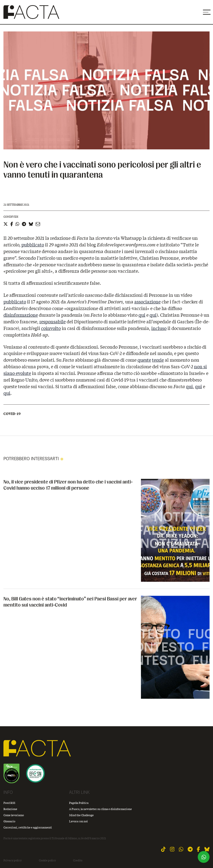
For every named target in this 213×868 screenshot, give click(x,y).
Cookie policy (47, 860)
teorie (158, 360)
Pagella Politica (79, 803)
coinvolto (51, 328)
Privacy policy (13, 860)
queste (144, 360)
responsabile (53, 322)
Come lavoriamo (14, 815)
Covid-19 (12, 414)
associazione (147, 302)
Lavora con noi (78, 821)
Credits (78, 860)
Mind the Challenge (81, 815)
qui (142, 315)
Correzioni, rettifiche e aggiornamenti (28, 827)
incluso (159, 328)
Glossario (9, 821)
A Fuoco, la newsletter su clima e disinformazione (100, 809)
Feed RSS (9, 803)
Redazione (10, 809)
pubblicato (33, 245)
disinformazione (21, 315)
